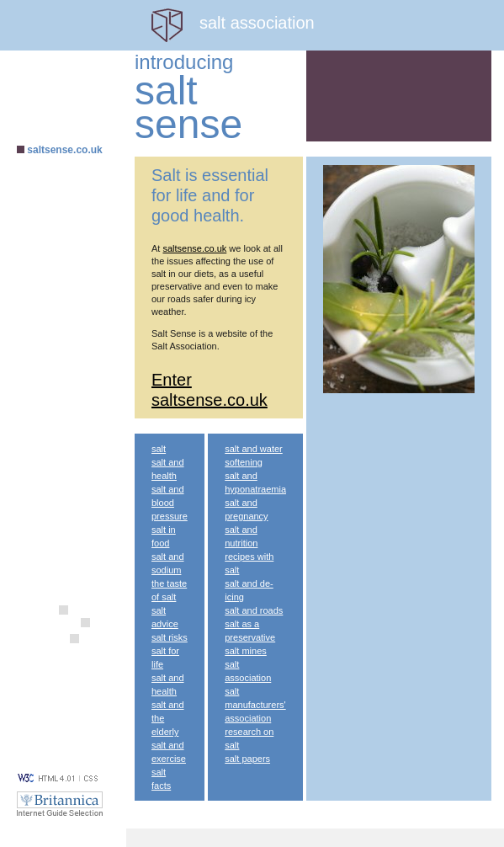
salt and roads (254, 610)
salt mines (246, 651)
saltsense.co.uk (64, 150)
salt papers (247, 759)
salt (159, 449)
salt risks (170, 637)
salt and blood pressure (170, 503)
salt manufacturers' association (255, 705)
